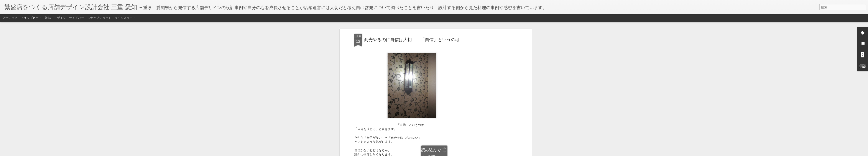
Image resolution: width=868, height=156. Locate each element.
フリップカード (31, 18)
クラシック (10, 18)
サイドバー (77, 18)
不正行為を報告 (460, 153)
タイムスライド (125, 18)
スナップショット (99, 18)
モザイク (60, 18)
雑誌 (48, 18)
